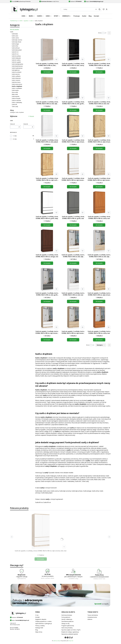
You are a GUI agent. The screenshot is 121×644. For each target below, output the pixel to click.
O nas (37, 615)
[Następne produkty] (101, 345)
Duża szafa (15, 92)
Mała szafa (15, 94)
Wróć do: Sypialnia (14, 29)
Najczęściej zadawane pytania (70, 634)
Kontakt (37, 617)
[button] (99, 9)
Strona (100, 33)
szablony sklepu (57, 641)
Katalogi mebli (39, 628)
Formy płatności (66, 617)
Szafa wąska (15, 90)
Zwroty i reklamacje (67, 619)
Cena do (26, 124)
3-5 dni (15, 139)
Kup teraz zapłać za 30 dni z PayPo (71, 630)
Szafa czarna (15, 38)
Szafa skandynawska (17, 64)
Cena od (12, 124)
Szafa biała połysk (17, 50)
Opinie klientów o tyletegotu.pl (44, 624)
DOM (21, 21)
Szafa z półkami (16, 76)
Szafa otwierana (16, 78)
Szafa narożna (16, 74)
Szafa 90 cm (15, 54)
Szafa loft (14, 104)
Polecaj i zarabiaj (40, 626)
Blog (37, 630)
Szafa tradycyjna (16, 58)
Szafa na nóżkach (17, 72)
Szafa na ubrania (16, 100)
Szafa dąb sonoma (17, 40)
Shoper (70, 641)
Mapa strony (39, 632)
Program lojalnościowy (68, 626)
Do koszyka (47, 72)
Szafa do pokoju (16, 56)
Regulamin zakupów (41, 619)
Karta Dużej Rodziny (67, 628)
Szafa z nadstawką (17, 102)
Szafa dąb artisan (16, 42)
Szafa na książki (16, 98)
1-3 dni (15, 136)
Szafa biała (15, 34)
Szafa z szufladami (17, 88)
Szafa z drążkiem (60, 480)
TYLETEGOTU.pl (14, 21)
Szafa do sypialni (16, 62)
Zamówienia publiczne (67, 621)
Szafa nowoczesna (17, 84)
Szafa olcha (15, 46)
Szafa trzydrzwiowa (17, 68)
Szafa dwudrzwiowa (17, 66)
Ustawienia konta (92, 617)
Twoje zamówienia (93, 615)
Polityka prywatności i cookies (43, 621)
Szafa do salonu (16, 60)
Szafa (31, 21)
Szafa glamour (16, 70)
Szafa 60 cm (15, 52)
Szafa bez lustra (16, 82)
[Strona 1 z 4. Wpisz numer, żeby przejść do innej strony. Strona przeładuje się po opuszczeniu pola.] (103, 33)
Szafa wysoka (16, 96)
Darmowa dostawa (67, 615)
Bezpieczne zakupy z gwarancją (70, 632)
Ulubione (90, 619)
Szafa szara (15, 36)
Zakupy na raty (65, 624)
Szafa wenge (15, 44)
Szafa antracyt (16, 48)
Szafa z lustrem (16, 80)
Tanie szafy (15, 106)
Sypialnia (26, 21)
